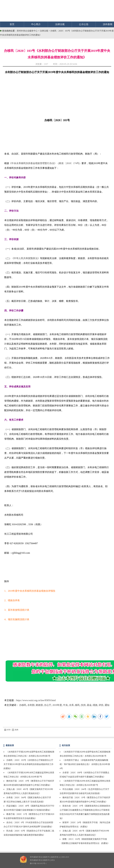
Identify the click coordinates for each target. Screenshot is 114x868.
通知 (107, 705)
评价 (101, 705)
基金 (89, 705)
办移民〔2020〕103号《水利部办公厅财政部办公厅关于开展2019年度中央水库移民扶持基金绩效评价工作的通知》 (28, 764)
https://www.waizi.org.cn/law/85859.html (36, 700)
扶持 (83, 705)
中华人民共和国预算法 (26, 258)
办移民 (23, 705)
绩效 (95, 705)
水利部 (31, 705)
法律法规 (60, 24)
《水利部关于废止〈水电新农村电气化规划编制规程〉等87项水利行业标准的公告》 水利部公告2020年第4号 (85, 764)
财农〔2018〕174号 (69, 163)
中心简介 (36, 24)
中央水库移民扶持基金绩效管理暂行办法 (33, 163)
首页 (12, 24)
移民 (77, 705)
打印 (7, 730)
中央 (65, 705)
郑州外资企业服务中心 (27, 31)
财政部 (39, 705)
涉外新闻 (108, 24)
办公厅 (48, 705)
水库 (71, 705)
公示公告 (84, 24)
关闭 (15, 730)
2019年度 (57, 705)
